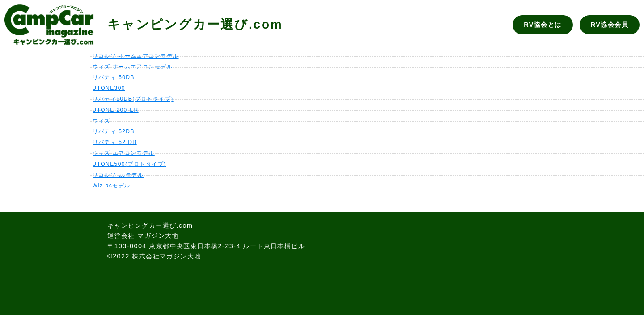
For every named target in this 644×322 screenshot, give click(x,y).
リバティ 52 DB (115, 142)
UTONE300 (109, 88)
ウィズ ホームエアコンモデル (133, 67)
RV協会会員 (610, 25)
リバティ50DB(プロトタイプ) (133, 99)
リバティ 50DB (114, 77)
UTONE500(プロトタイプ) (129, 164)
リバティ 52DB (114, 131)
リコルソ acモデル (118, 175)
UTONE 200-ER (116, 110)
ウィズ (102, 121)
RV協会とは (542, 25)
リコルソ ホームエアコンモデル (136, 56)
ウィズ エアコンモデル (124, 153)
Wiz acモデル (112, 186)
